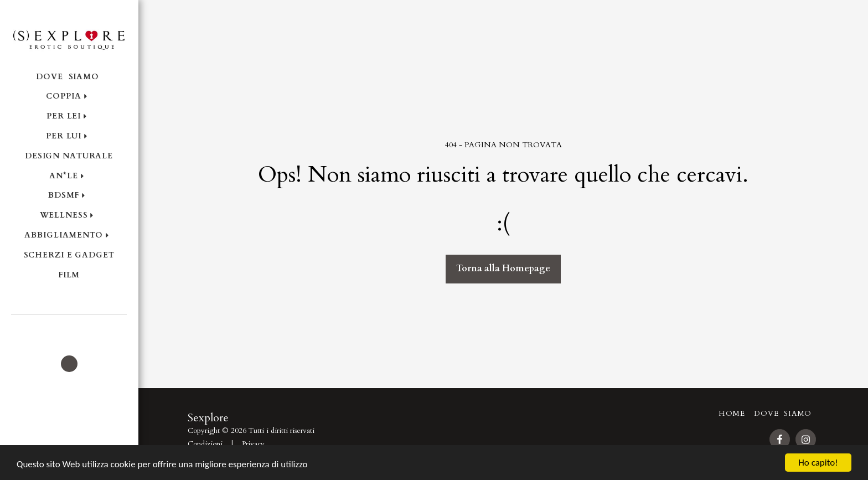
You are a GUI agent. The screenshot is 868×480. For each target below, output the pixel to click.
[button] (69, 329)
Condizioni (205, 444)
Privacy (253, 444)
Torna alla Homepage (503, 269)
